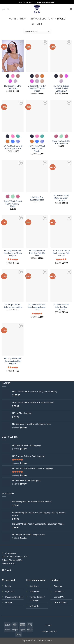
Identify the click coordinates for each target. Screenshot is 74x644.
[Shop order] (37, 32)
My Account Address (14, 597)
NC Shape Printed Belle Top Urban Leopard (61, 198)
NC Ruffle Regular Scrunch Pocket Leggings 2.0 (61, 88)
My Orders (10, 591)
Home (12, 19)
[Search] (8, 9)
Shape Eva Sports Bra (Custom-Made (61, 142)
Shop (23, 19)
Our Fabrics (59, 591)
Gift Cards (34, 606)
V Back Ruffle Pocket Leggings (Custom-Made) (37, 88)
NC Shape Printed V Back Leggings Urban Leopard (13, 253)
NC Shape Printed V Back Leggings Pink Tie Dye (61, 253)
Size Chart (34, 586)
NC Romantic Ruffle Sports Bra (13, 87)
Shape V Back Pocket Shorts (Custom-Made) (13, 204)
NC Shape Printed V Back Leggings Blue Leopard (13, 361)
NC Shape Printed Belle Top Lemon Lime (13, 306)
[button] (4, 9)
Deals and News (61, 602)
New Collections (42, 19)
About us (58, 586)
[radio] (8, 76)
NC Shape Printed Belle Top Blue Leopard (61, 307)
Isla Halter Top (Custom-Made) (37, 198)
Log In (8, 586)
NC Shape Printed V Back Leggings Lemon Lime (37, 307)
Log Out (9, 602)
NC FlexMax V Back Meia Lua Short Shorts (37, 149)
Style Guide (35, 591)
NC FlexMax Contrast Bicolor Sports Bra (13, 147)
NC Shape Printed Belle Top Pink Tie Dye (37, 253)
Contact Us (59, 597)
